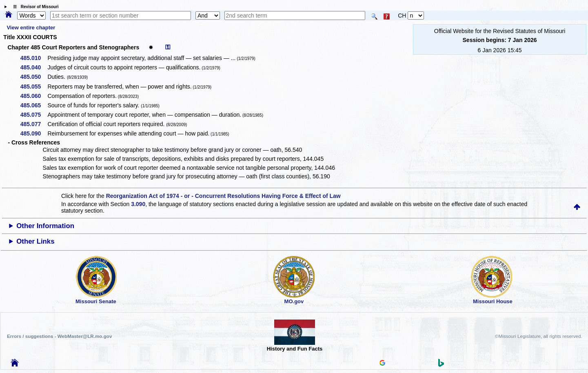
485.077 (34, 124)
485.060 (34, 96)
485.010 (34, 58)
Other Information (45, 226)
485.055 (34, 87)
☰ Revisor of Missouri (34, 7)
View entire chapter (31, 28)
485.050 (34, 77)
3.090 (138, 204)
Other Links (35, 241)
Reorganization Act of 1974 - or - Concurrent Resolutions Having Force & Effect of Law (223, 196)
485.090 (34, 133)
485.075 (34, 115)
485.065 (34, 105)
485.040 (34, 67)
